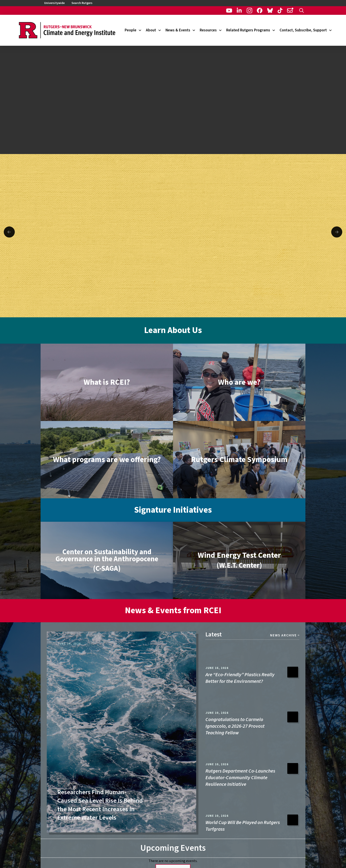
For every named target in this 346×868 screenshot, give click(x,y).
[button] (302, 10)
